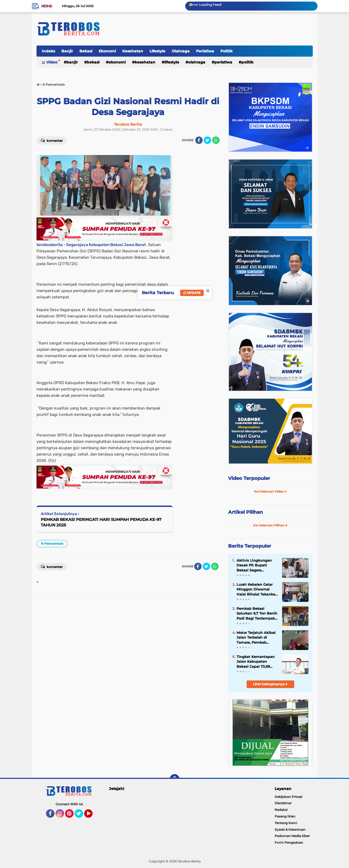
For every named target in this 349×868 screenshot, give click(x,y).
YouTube (92, 816)
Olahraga (181, 51)
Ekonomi (107, 51)
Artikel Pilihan (245, 512)
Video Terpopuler (249, 478)
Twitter (81, 816)
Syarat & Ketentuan (290, 830)
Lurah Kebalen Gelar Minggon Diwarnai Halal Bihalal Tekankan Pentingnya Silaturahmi (257, 589)
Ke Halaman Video (270, 491)
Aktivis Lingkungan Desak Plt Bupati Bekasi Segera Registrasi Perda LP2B (256, 565)
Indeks (48, 51)
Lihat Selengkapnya (270, 684)
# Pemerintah (52, 544)
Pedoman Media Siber (292, 836)
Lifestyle (157, 51)
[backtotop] (175, 779)
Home (47, 6)
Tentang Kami (286, 823)
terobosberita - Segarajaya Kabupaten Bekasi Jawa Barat (91, 245)
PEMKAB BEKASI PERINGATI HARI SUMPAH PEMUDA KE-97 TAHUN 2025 (101, 522)
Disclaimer (283, 803)
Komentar (52, 140)
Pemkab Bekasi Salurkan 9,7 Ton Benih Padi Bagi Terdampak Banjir (257, 613)
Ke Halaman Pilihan (270, 525)
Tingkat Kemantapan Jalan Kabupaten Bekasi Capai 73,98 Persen (256, 662)
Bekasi (86, 51)
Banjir (67, 51)
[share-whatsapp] (216, 140)
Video (52, 62)
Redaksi (281, 810)
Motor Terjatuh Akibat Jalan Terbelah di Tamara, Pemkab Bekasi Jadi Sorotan (256, 638)
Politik (226, 51)
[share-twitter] (207, 140)
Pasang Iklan (285, 816)
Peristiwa (205, 51)
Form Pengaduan (289, 842)
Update (192, 293)
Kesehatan (133, 51)
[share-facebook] (199, 140)
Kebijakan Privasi (288, 797)
